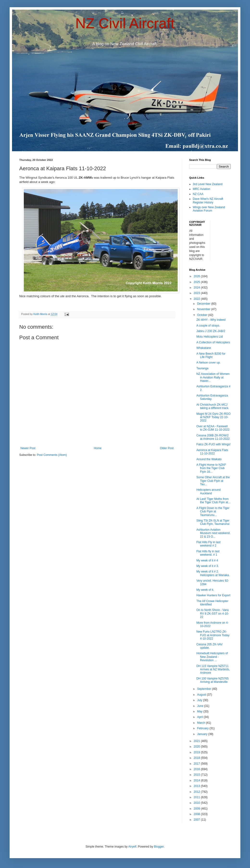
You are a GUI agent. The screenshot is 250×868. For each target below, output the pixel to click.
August (202, 695)
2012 (197, 792)
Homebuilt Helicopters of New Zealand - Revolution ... (212, 657)
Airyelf (132, 847)
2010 (197, 803)
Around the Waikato (209, 459)
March (202, 723)
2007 (197, 820)
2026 (197, 276)
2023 (197, 293)
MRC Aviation (201, 189)
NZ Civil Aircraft (125, 23)
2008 (197, 814)
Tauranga (202, 368)
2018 (197, 758)
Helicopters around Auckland (209, 491)
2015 (197, 775)
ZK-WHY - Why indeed (211, 320)
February (203, 728)
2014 (197, 780)
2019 (197, 752)
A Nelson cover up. (209, 363)
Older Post (167, 448)
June (201, 706)
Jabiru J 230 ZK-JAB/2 (211, 331)
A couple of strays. (208, 326)
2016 (197, 769)
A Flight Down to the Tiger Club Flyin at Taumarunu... (213, 512)
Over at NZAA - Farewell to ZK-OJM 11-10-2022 (213, 428)
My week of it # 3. (208, 566)
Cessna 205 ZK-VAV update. (209, 646)
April (200, 717)
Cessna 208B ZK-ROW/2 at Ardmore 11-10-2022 (213, 437)
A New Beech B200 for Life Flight (211, 355)
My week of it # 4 (207, 560)
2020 (197, 747)
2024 (197, 288)
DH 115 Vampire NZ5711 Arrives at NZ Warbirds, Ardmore (213, 670)
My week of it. (205, 590)
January (203, 734)
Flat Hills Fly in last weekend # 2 (208, 544)
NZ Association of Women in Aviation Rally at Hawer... (213, 377)
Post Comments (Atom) (52, 455)
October (203, 315)
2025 (197, 282)
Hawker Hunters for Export (213, 595)
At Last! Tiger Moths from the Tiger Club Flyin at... (213, 501)
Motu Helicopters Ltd (210, 337)
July (200, 700)
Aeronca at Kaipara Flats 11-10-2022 (212, 452)
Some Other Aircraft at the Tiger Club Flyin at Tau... (213, 481)
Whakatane (204, 348)
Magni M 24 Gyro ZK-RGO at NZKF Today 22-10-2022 (213, 417)
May (200, 711)
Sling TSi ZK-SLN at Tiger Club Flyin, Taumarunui (213, 522)
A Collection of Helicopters (213, 342)
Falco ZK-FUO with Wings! (213, 444)
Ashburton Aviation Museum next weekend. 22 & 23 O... (213, 533)
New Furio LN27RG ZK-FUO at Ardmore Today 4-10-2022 (213, 635)
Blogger (159, 847)
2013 (197, 786)
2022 (197, 299)
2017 (197, 764)
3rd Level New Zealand (208, 184)
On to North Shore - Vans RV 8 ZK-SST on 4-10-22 (213, 613)
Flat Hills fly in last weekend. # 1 (208, 553)
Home (98, 448)
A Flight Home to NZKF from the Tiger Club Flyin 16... (211, 468)
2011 (197, 797)
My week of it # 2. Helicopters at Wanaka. (213, 573)
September (205, 689)
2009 (197, 809)
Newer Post (28, 448)
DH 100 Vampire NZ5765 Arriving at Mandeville (212, 680)
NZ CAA (198, 194)
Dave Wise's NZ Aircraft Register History (208, 201)
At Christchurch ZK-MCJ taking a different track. (213, 406)
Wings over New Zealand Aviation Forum (209, 209)
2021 (197, 741)
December (204, 304)
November (204, 309)
